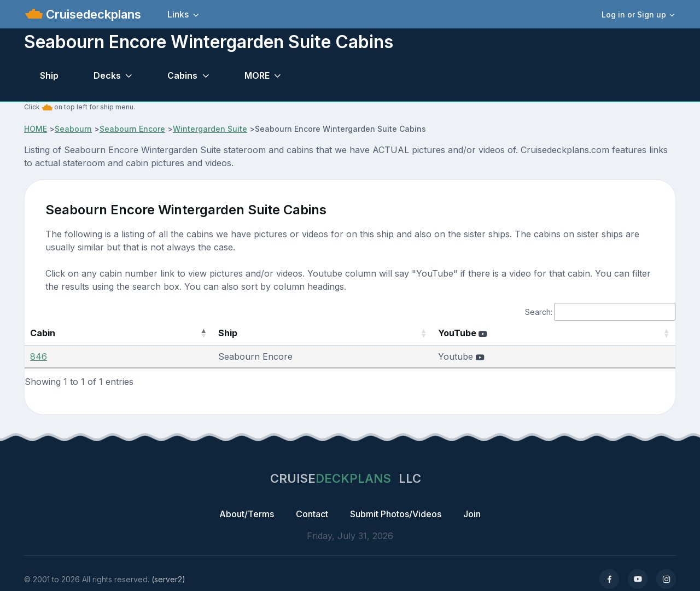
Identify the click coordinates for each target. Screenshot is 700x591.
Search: (600, 312)
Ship (49, 75)
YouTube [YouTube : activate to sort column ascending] (480, 333)
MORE (257, 75)
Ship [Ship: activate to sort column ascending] (187, 333)
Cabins (182, 75)
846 (39, 356)
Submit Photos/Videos (396, 514)
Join (472, 514)
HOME (36, 129)
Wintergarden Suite (210, 129)
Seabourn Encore (132, 129)
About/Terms (247, 514)
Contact (312, 514)
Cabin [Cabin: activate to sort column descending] (43, 333)
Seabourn (73, 129)
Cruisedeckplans (92, 14)
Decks (107, 75)
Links (178, 14)
